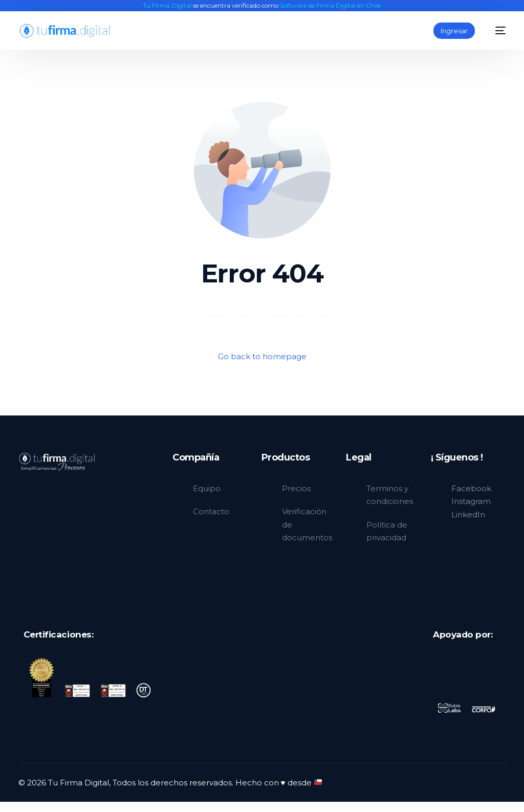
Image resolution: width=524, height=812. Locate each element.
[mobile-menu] (495, 31)
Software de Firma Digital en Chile (330, 6)
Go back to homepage (262, 356)
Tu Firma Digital (168, 6)
